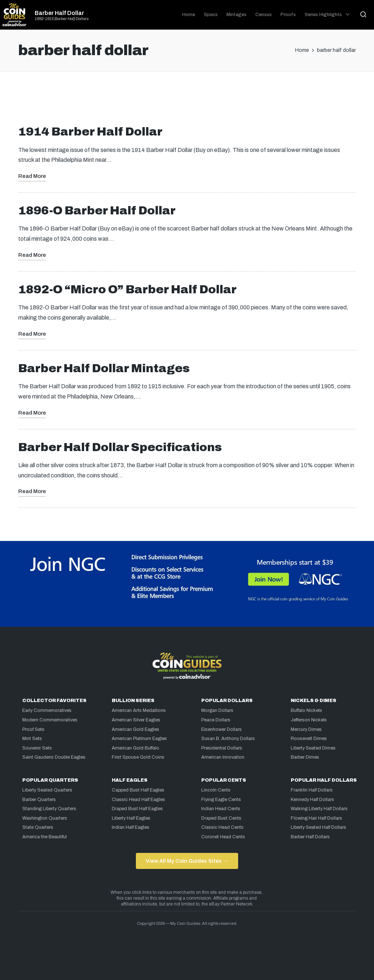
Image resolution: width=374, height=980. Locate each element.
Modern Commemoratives (50, 720)
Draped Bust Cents (221, 818)
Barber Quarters (39, 800)
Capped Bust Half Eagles (138, 790)
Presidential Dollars (222, 748)
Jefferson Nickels (309, 720)
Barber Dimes (305, 757)
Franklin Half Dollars (312, 790)
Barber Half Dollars (310, 837)
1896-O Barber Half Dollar (97, 211)
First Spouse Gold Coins (138, 757)
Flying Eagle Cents (221, 800)
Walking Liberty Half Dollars (319, 809)
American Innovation (223, 757)
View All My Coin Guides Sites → (187, 861)
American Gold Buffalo (136, 748)
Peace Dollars (216, 720)
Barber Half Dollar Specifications (120, 447)
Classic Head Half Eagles (138, 800)
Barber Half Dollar (59, 13)
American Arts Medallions (139, 710)
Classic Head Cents (222, 827)
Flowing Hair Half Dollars (316, 818)
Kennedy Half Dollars (312, 800)
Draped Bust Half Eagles (137, 809)
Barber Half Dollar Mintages (104, 368)
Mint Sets (32, 739)
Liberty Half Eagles (131, 818)
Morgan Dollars (217, 710)
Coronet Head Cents (223, 837)
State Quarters (38, 827)
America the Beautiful (45, 837)
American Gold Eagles (136, 729)
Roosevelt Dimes (309, 739)
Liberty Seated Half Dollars (318, 827)
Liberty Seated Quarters (47, 790)
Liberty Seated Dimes (313, 748)
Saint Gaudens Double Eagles (54, 757)
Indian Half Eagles (131, 827)
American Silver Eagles (136, 720)
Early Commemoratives (47, 710)
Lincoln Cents (216, 790)
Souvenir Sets (37, 748)
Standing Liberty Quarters (49, 809)
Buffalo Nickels (306, 710)
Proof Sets (33, 729)
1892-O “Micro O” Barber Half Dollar (127, 289)
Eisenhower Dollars (222, 729)
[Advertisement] (187, 101)
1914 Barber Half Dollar (90, 132)
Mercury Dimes (306, 729)
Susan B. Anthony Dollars (228, 739)
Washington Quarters (45, 818)
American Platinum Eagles (139, 739)
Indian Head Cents (221, 809)
